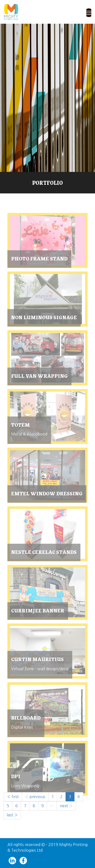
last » (12, 815)
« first (13, 797)
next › (66, 806)
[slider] (47, 98)
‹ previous (35, 797)
